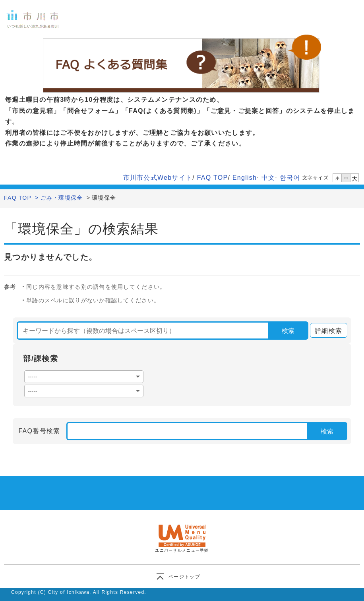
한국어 (290, 178)
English (245, 178)
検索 (288, 331)
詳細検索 (326, 331)
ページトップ (184, 577)
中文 (268, 178)
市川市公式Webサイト (158, 178)
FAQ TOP (213, 178)
